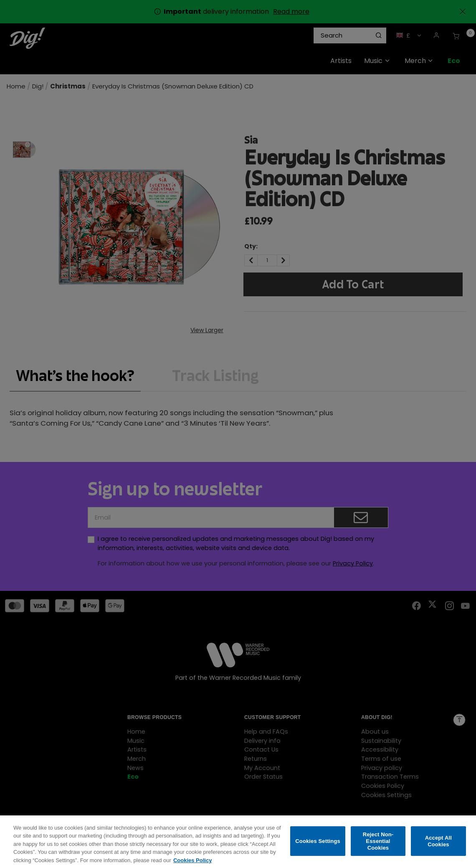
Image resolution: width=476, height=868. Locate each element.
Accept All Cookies (438, 846)
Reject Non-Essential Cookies (378, 846)
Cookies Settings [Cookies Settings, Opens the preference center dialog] (318, 846)
